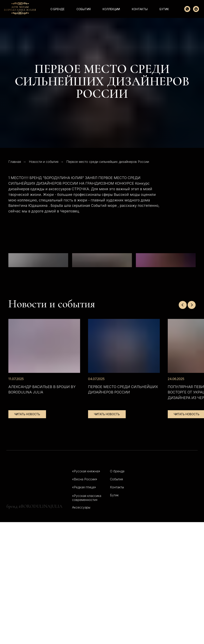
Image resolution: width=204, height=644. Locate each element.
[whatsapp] (187, 9)
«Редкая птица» (84, 609)
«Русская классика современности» (87, 620)
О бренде (57, 9)
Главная (15, 162)
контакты (140, 9)
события (84, 9)
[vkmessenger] (196, 9)
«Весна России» (85, 601)
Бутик (164, 9)
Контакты (117, 609)
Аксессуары (81, 629)
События (116, 601)
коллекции (111, 9)
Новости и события (44, 162)
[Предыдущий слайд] (183, 427)
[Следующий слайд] (192, 427)
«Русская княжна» (86, 593)
